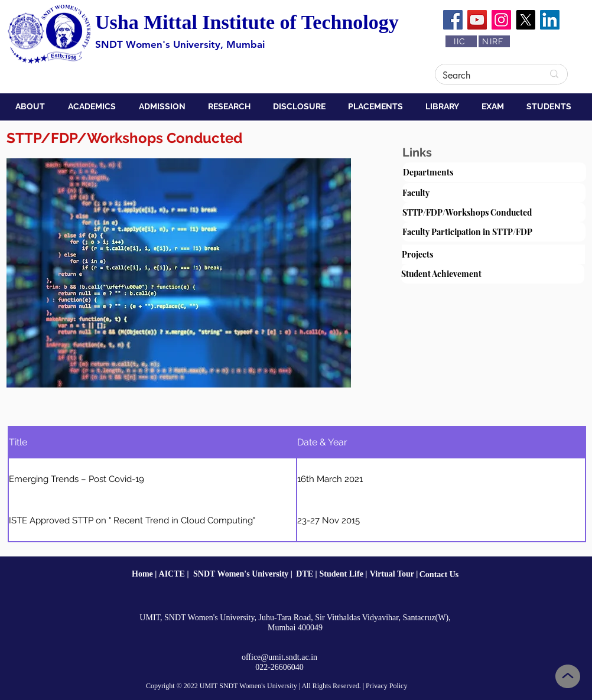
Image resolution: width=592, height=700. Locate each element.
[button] (32, 106)
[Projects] (493, 254)
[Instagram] (501, 20)
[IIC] (461, 41)
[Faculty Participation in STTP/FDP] (494, 232)
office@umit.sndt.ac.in (279, 657)
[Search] (484, 76)
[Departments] (495, 172)
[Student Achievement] (493, 274)
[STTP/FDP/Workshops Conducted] (494, 212)
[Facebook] (453, 20)
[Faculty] (494, 193)
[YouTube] (477, 20)
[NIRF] (494, 41)
